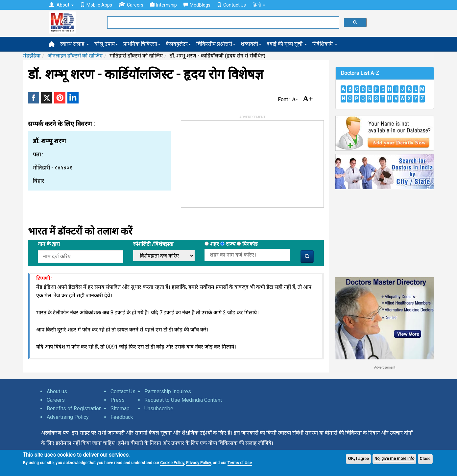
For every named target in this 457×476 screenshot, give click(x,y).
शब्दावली (251, 44)
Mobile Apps (96, 5)
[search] (223, 23)
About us (57, 391)
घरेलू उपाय (106, 44)
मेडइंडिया (32, 56)
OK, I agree (358, 459)
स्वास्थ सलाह (75, 44)
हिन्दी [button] (259, 5)
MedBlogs (197, 5)
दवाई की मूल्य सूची (287, 44)
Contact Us (231, 5)
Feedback (122, 417)
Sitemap (120, 408)
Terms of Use (240, 463)
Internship (163, 5)
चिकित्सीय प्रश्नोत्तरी (216, 44)
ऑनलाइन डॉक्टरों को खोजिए (75, 56)
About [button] (61, 5)
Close (425, 459)
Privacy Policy (198, 463)
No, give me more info (394, 459)
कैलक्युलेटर (178, 44)
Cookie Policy (172, 463)
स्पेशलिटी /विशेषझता (153, 244)
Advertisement (385, 367)
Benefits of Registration (74, 408)
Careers (131, 5)
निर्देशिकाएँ (325, 44)
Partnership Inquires (168, 391)
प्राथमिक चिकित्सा (142, 44)
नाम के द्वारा (49, 244)
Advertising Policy (68, 417)
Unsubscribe (159, 408)
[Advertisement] (230, 162)
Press (118, 400)
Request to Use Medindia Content (183, 400)
